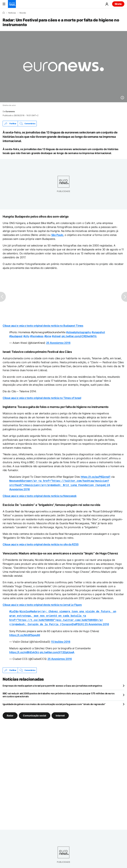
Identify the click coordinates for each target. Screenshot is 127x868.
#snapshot (98, 332)
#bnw (48, 336)
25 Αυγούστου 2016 (58, 343)
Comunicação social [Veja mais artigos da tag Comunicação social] (35, 714)
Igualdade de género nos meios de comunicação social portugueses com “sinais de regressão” (54, 702)
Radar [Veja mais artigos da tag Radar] (10, 714)
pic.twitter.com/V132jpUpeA (57, 650)
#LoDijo (14, 611)
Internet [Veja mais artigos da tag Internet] (60, 714)
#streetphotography (78, 332)
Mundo (23, 13)
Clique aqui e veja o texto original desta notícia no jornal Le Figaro (42, 604)
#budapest (16, 336)
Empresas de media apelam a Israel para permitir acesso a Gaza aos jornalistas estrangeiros (52, 684)
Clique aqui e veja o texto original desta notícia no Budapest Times (43, 326)
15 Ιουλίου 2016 (61, 640)
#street (56, 336)
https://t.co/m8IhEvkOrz (24, 650)
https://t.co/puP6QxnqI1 (96, 477)
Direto (118, 4)
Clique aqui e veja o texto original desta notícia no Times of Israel (42, 398)
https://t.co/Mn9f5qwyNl (25, 633)
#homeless (37, 336)
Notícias (12, 13)
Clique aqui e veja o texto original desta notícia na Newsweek (40, 495)
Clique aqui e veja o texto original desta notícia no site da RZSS (41, 544)
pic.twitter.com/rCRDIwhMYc (79, 336)
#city (26, 336)
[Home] (4, 13)
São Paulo (57, 235)
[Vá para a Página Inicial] (12, 4)
